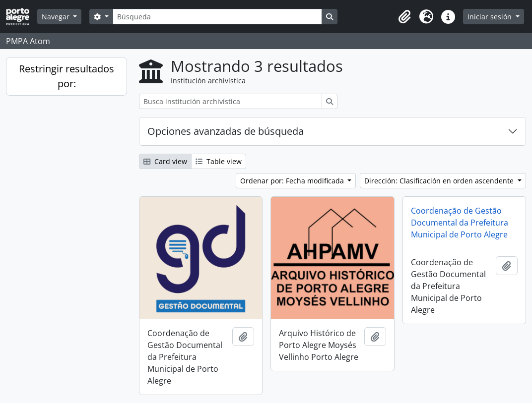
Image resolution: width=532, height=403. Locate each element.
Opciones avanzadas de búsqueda (226, 131)
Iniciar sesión (491, 17)
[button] (404, 17)
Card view (165, 161)
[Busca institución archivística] (231, 101)
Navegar (57, 17)
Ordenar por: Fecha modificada (293, 181)
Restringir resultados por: (66, 76)
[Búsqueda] (217, 17)
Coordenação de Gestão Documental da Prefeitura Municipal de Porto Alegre (460, 223)
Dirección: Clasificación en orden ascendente (440, 181)
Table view (219, 161)
